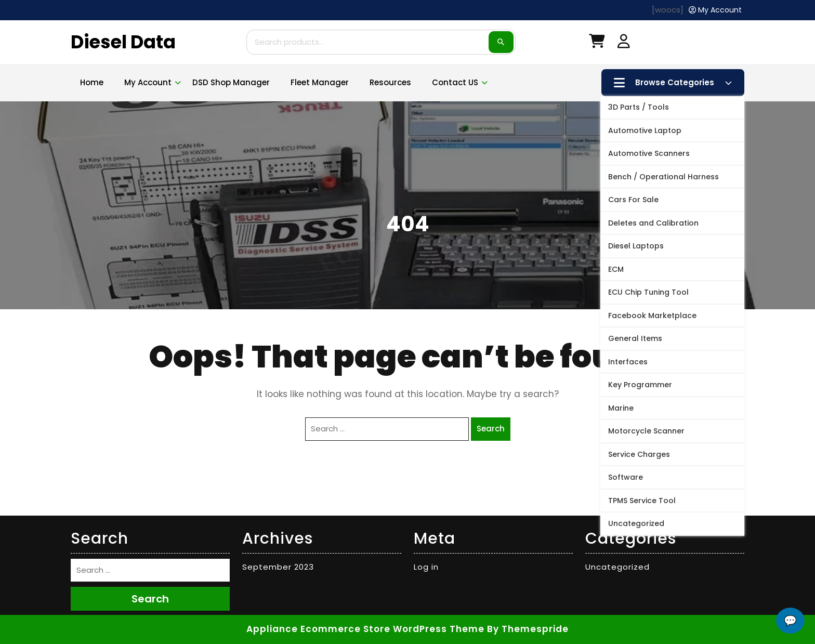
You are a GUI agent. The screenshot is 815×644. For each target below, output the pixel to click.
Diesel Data (123, 42)
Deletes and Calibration (653, 223)
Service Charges (639, 454)
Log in (426, 567)
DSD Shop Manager (231, 82)
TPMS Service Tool (642, 501)
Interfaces (628, 362)
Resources (390, 82)
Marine (621, 408)
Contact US (455, 82)
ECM (616, 269)
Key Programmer (640, 385)
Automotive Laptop (645, 130)
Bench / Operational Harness (663, 177)
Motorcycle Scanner (646, 431)
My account (148, 82)
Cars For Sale (633, 200)
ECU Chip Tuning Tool (648, 292)
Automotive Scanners (649, 153)
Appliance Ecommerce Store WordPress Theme (365, 629)
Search (501, 42)
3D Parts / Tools (639, 107)
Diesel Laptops (636, 246)
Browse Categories (673, 83)
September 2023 (278, 567)
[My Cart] (597, 43)
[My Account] (715, 10)
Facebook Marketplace (652, 316)
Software (626, 477)
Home (92, 82)
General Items (635, 338)
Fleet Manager (320, 82)
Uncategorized (636, 523)
